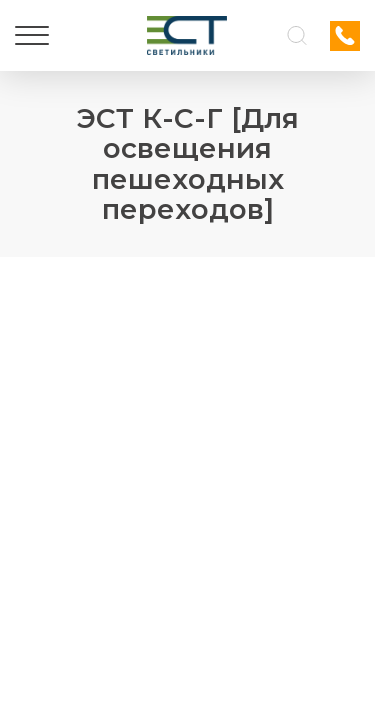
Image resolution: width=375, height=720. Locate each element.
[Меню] (32, 36)
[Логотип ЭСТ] (187, 35)
